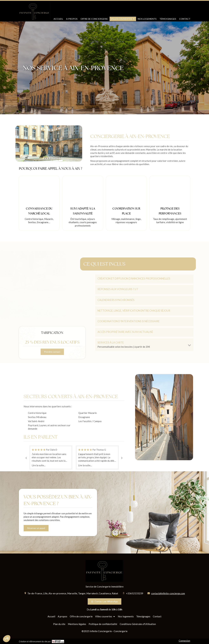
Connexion (184, 641)
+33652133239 (135, 593)
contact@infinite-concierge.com (168, 593)
